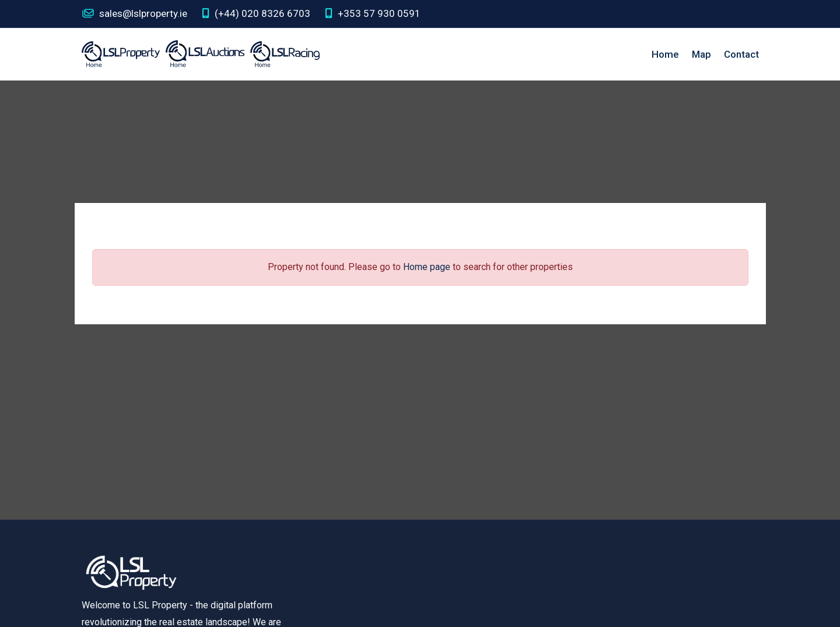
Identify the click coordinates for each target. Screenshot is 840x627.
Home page (427, 267)
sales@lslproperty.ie (134, 14)
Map (701, 54)
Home (665, 54)
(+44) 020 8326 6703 (256, 14)
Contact (741, 54)
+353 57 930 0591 (373, 14)
